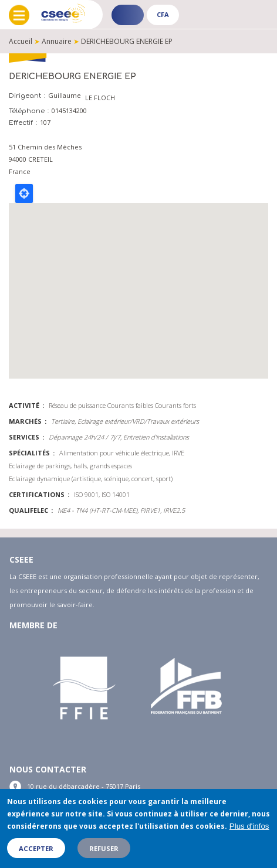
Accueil (21, 41)
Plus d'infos (249, 826)
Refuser (104, 848)
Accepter (36, 848)
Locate (24, 193)
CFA (163, 14)
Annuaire (57, 41)
